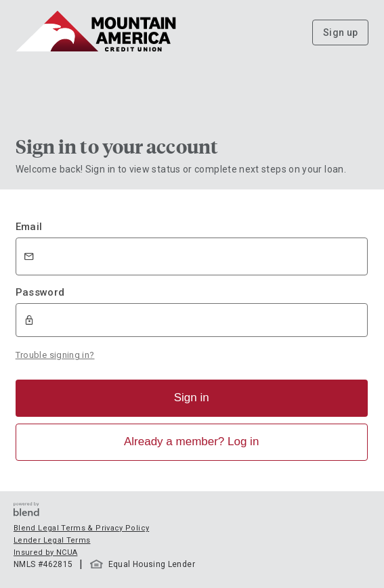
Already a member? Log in (191, 442)
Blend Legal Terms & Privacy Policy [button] (81, 528)
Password (40, 292)
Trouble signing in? (55, 355)
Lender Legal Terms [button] (52, 540)
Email (29, 227)
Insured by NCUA (45, 552)
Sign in (192, 398)
